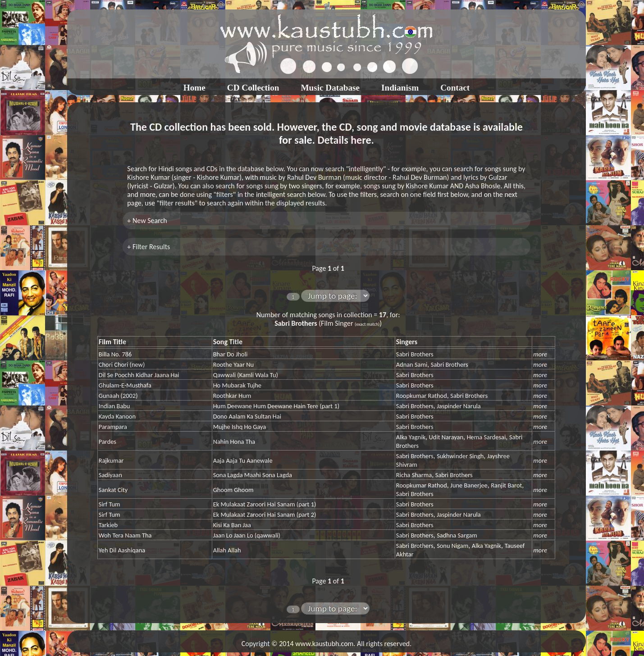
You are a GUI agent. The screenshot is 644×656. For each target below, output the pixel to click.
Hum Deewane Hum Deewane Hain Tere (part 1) (276, 406)
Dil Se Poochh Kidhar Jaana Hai (139, 375)
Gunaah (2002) (118, 396)
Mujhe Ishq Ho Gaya (240, 427)
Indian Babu (114, 406)
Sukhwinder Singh (460, 456)
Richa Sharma (414, 475)
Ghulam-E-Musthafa (125, 385)
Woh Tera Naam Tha (125, 535)
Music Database (330, 88)
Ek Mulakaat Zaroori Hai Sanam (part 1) (265, 504)
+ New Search (147, 221)
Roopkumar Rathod (422, 396)
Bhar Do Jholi (231, 354)
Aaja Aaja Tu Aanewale (243, 460)
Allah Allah (227, 550)
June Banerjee (469, 485)
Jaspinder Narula (459, 406)
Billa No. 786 (115, 354)
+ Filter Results (148, 247)
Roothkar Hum (232, 396)
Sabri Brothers (415, 354)
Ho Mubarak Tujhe (237, 385)
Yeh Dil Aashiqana (122, 550)
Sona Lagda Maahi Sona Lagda (253, 475)
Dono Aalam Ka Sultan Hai (247, 416)
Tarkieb (108, 525)
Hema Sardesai (486, 437)
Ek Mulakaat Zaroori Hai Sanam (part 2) (265, 515)
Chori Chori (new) (122, 364)
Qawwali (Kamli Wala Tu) (246, 375)
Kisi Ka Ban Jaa (232, 525)
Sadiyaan (110, 475)
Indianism (400, 88)
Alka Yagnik (411, 437)
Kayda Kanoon (117, 416)
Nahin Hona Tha (234, 442)
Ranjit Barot (506, 485)
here (361, 140)
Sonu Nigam (452, 546)
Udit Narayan (446, 437)
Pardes (107, 442)
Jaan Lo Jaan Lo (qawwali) (247, 535)
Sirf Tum (110, 504)
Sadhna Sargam (457, 535)
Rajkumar (111, 460)
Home (194, 88)
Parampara (113, 427)
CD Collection (253, 88)
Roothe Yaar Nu (233, 364)
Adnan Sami (412, 364)
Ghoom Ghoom (233, 490)
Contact (455, 88)
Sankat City (113, 490)
